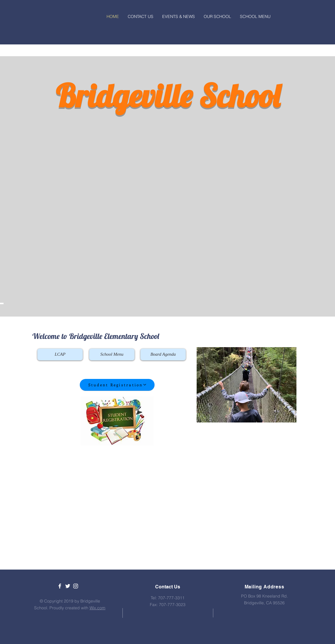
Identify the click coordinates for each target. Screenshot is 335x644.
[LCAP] (60, 355)
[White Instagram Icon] (76, 586)
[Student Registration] (117, 385)
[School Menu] (112, 355)
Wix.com (97, 608)
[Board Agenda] (163, 355)
